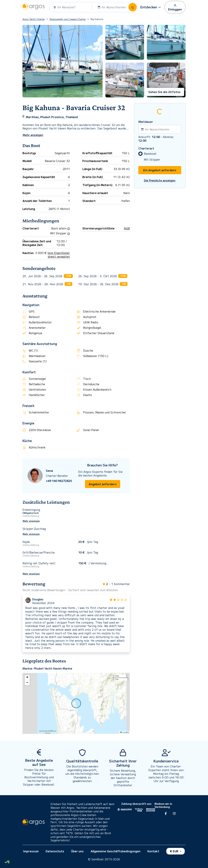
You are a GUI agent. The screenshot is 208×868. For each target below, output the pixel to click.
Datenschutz (55, 851)
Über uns (77, 851)
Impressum (31, 851)
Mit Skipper (152, 160)
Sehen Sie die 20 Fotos (164, 92)
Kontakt (153, 851)
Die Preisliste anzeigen (160, 180)
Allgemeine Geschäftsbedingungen (115, 851)
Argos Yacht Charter (34, 19)
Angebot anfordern (103, 484)
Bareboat (150, 154)
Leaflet (124, 732)
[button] (151, 7)
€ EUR (174, 851)
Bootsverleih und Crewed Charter (68, 19)
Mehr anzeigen (31, 521)
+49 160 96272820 (59, 481)
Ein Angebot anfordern (160, 170)
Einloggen (175, 7)
